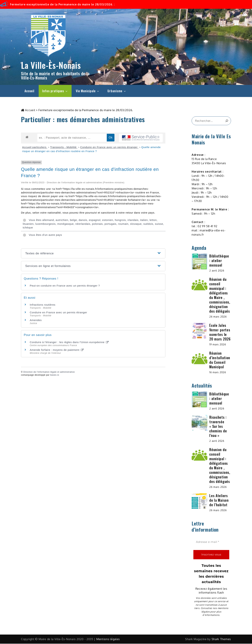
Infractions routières (43, 305)
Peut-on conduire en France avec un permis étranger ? (65, 286)
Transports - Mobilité (64, 147)
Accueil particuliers (35, 147)
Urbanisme (117, 91)
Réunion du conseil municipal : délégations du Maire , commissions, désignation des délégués (220, 295)
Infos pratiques (55, 91)
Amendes (36, 320)
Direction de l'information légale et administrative (49, 372)
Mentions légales (108, 639)
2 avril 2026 (217, 271)
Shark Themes (221, 639)
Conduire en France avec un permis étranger (109, 147)
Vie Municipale (88, 91)
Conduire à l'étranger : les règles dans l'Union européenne (69, 342)
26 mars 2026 (218, 317)
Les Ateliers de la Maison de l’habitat (219, 500)
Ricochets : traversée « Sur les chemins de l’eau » (218, 427)
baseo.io (55, 375)
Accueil (29, 91)
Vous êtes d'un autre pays (42, 235)
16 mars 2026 (218, 373)
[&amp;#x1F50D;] (227, 121)
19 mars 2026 (218, 345)
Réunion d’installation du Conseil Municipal (220, 360)
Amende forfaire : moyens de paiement (57, 350)
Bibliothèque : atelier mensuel (219, 261)
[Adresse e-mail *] (211, 542)
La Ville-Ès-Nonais (51, 65)
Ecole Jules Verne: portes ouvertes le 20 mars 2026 (220, 332)
